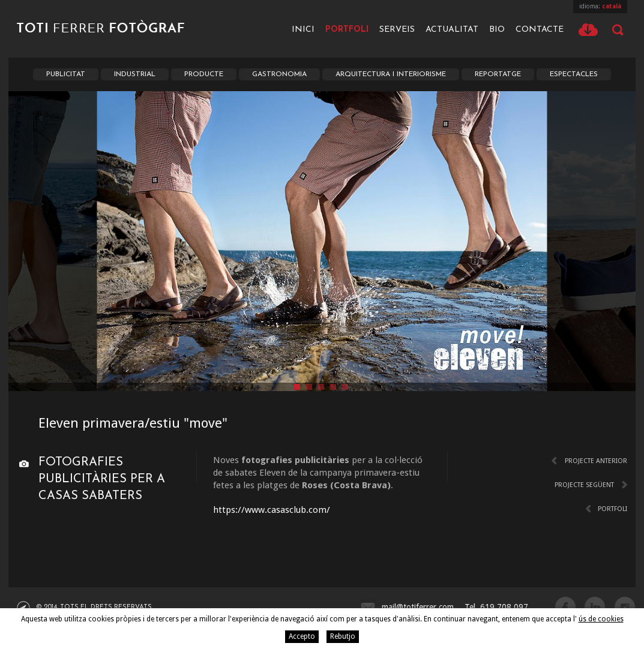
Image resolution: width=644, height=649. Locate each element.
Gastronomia (279, 74)
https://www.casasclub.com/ (272, 510)
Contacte (540, 30)
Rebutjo (343, 636)
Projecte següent (584, 485)
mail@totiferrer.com (418, 607)
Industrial (135, 74)
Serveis (397, 30)
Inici (303, 30)
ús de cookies (601, 619)
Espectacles (574, 74)
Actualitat (452, 30)
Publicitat (66, 74)
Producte (204, 74)
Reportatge (498, 74)
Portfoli (347, 30)
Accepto (302, 636)
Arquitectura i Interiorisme (391, 74)
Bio (497, 30)
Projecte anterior (596, 461)
